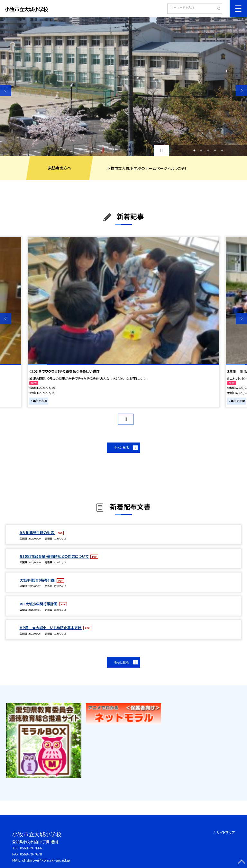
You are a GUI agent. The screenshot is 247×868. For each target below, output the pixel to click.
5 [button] (222, 151)
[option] (123, 87)
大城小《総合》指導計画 (38, 580)
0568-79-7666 (31, 848)
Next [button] (241, 90)
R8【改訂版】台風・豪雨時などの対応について (55, 556)
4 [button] (215, 151)
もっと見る (121, 447)
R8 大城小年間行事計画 (39, 604)
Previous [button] (6, 90)
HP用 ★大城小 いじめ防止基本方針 (51, 627)
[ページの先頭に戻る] (241, 862)
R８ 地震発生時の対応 (37, 532)
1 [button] (194, 151)
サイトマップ (226, 832)
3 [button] (208, 151)
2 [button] (201, 151)
